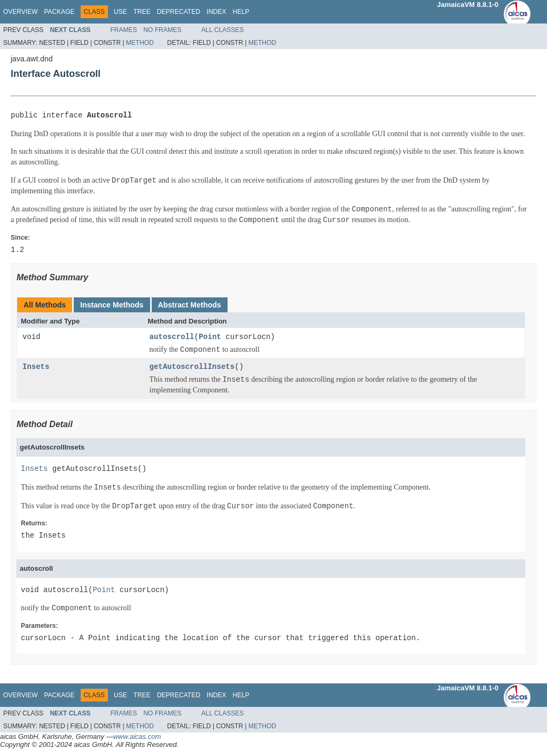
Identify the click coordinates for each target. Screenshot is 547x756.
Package (59, 12)
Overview (20, 12)
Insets (36, 367)
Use (120, 12)
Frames (123, 30)
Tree (142, 12)
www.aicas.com (137, 737)
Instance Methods (112, 305)
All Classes (223, 30)
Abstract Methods (190, 305)
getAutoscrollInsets (192, 367)
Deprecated (179, 12)
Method (140, 43)
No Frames (162, 30)
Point (210, 337)
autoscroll (172, 337)
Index (217, 12)
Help (241, 12)
